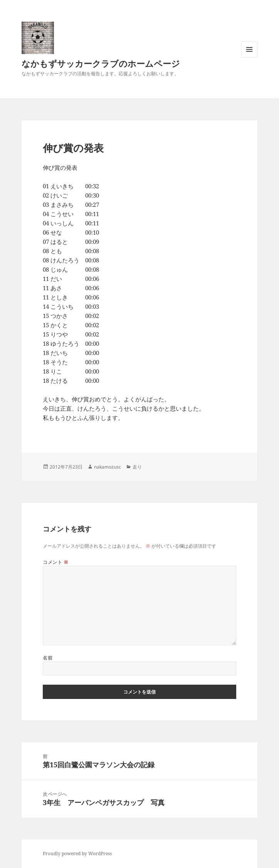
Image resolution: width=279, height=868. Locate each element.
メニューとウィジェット (249, 57)
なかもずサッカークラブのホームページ (101, 63)
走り (137, 467)
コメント (55, 562)
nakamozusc (108, 467)
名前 (48, 658)
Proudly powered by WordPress (77, 854)
